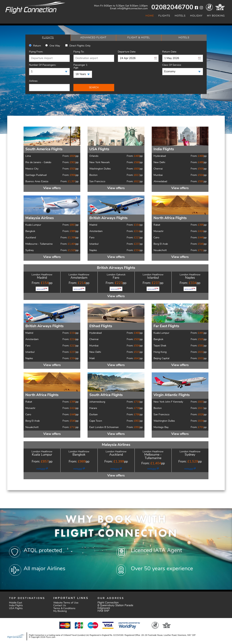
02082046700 (172, 8)
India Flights (16, 606)
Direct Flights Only (80, 46)
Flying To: (79, 52)
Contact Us (60, 606)
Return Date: (169, 52)
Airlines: (33, 81)
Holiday (196, 16)
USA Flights (16, 608)
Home (150, 16)
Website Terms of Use (66, 603)
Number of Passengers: (43, 65)
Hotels (180, 16)
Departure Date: (127, 52)
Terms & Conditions (64, 608)
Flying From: (36, 52)
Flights (164, 16)
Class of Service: (172, 65)
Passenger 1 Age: (80, 66)
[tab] (48, 38)
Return (37, 46)
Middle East (16, 603)
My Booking (216, 16)
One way (55, 46)
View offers (52, 188)
